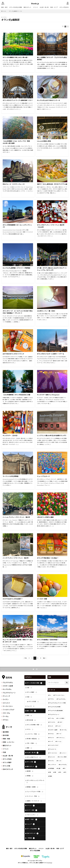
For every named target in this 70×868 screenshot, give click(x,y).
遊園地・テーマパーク (34, 803)
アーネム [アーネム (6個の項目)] (52, 718)
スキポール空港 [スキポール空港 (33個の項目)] (53, 730)
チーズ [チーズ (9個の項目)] (60, 734)
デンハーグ (6, 696)
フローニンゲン (33, 817)
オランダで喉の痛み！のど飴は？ (48, 558)
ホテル (30, 730)
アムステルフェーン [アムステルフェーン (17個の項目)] (54, 715)
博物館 (30, 778)
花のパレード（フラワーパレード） (14, 184)
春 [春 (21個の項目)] (55, 772)
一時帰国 (31, 841)
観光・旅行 (4, 7)
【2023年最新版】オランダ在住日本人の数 (16, 395)
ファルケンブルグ (9, 710)
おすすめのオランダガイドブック (13, 354)
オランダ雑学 (7, 762)
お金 (29, 688)
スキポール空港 (8, 686)
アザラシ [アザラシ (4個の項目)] (52, 699)
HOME (5, 11)
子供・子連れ (32, 745)
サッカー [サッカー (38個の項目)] (59, 726)
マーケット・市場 (33, 799)
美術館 (30, 773)
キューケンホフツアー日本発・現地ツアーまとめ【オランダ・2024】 (18, 641)
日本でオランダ (8, 769)
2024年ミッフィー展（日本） (47, 311)
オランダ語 (6, 766)
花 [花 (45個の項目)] (66, 772)
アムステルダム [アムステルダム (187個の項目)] (62, 699)
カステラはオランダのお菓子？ (13, 599)
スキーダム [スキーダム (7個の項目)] (64, 730)
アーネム (6, 716)
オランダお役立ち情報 (16, 7)
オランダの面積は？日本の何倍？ (48, 640)
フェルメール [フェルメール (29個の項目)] (53, 749)
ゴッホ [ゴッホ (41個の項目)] (51, 726)
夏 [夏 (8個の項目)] (50, 772)
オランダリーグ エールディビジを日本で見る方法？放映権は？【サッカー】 (18, 312)
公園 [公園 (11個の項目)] (59, 768)
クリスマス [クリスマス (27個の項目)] (52, 722)
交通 (4, 752)
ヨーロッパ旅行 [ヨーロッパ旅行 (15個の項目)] (63, 757)
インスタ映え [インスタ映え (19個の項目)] (61, 718)
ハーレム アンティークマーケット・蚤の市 (16, 517)
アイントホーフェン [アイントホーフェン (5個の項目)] (60, 695)
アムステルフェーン (9, 693)
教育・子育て (32, 822)
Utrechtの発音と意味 (44, 141)
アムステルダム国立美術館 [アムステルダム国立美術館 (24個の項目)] (56, 711)
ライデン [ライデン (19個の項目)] (52, 761)
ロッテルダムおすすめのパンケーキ (49, 100)
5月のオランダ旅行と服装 (45, 517)
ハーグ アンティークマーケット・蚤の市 (16, 558)
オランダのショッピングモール (35, 783)
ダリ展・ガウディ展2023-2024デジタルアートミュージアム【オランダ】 (52, 269)
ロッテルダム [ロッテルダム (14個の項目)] (63, 765)
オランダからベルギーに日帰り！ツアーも (51, 354)
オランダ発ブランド (34, 759)
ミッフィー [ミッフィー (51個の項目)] (64, 753)
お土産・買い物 (44, 7)
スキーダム (6, 713)
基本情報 (6, 732)
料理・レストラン (9, 742)
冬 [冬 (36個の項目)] (65, 768)
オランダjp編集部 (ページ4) (15, 11)
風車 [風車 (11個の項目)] (51, 776)
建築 (29, 749)
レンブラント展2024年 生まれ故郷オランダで (52, 435)
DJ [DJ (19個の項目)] (50, 695)
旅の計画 (6, 735)
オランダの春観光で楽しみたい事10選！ (16, 57)
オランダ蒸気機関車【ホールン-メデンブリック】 (17, 226)
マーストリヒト (8, 706)
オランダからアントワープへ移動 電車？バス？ (18, 100)
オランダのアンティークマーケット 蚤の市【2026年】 (51, 226)
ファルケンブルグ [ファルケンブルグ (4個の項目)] (54, 745)
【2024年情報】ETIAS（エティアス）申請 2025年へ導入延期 (16, 142)
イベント (35, 7)
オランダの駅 (34, 702)
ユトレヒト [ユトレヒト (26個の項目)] (52, 757)
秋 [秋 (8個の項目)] (60, 772)
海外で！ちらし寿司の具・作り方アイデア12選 (52, 184)
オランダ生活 (7, 759)
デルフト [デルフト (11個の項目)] (52, 738)
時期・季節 (6, 739)
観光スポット (27, 7)
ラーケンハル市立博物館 (11, 476)
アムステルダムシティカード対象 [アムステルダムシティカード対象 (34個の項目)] (58, 703)
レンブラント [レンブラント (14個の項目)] (53, 765)
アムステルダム (8, 682)
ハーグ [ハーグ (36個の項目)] (51, 741)
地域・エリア (54, 7)
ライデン (6, 699)
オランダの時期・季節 (34, 726)
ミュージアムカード (43, 476)
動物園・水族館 (33, 789)
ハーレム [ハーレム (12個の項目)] (59, 741)
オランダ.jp (39, 864)
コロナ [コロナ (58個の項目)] (61, 722)
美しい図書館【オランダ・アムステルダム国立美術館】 (52, 58)
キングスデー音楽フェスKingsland (48, 395)
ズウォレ (6, 720)
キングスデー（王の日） (11, 435)
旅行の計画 (31, 721)
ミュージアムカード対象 (35, 794)
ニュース (31, 707)
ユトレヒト (6, 703)
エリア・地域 (32, 813)
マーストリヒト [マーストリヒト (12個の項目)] (53, 753)
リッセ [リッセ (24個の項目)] (60, 761)
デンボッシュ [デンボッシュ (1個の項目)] (61, 738)
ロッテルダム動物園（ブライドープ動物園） (17, 268)
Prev (26, 658)
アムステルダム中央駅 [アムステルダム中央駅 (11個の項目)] (55, 707)
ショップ (31, 827)
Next (44, 658)
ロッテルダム (7, 689)
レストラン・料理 (33, 735)
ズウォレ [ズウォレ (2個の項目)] (52, 734)
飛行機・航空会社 (33, 740)
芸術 (29, 716)
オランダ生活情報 (65, 7)
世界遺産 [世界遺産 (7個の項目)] (52, 768)
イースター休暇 (42, 599)
